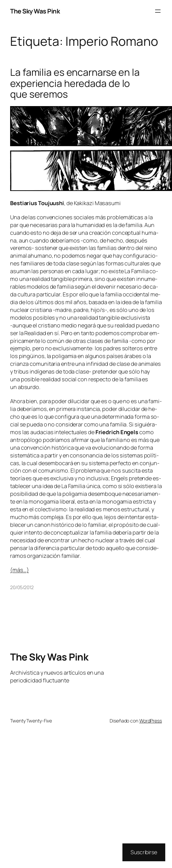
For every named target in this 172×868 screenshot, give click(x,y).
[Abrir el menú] (158, 11)
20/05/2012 (22, 587)
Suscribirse (144, 852)
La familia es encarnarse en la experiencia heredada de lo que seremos (75, 83)
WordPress (151, 721)
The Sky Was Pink (35, 11)
